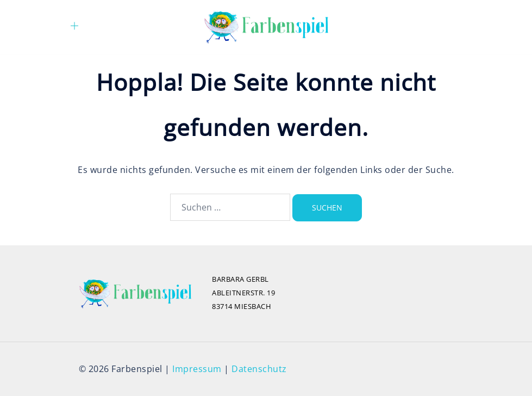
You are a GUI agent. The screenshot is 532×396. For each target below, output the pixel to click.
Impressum (197, 369)
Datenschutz (259, 369)
